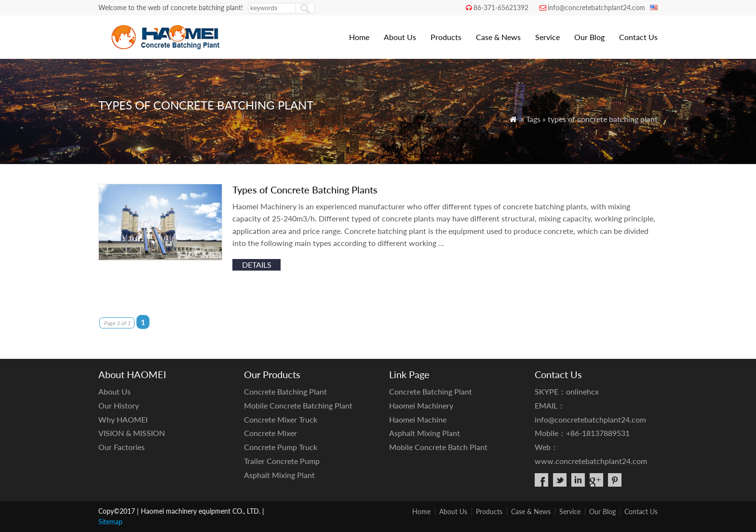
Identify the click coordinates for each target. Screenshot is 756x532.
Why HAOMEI (123, 419)
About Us (400, 37)
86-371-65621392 (501, 7)
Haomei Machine (418, 419)
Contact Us (638, 37)
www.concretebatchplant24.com (591, 461)
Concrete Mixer (270, 433)
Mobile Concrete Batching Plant (298, 405)
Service (547, 37)
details (257, 265)
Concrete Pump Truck (281, 447)
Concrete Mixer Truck (281, 419)
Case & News (498, 37)
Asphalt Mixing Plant (279, 475)
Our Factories (121, 447)
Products (446, 37)
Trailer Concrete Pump (282, 461)
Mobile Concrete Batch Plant (438, 447)
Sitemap (110, 522)
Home (359, 37)
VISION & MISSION (132, 433)
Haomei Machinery (421, 405)
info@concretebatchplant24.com (596, 7)
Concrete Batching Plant (285, 391)
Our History (119, 405)
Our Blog (589, 37)
